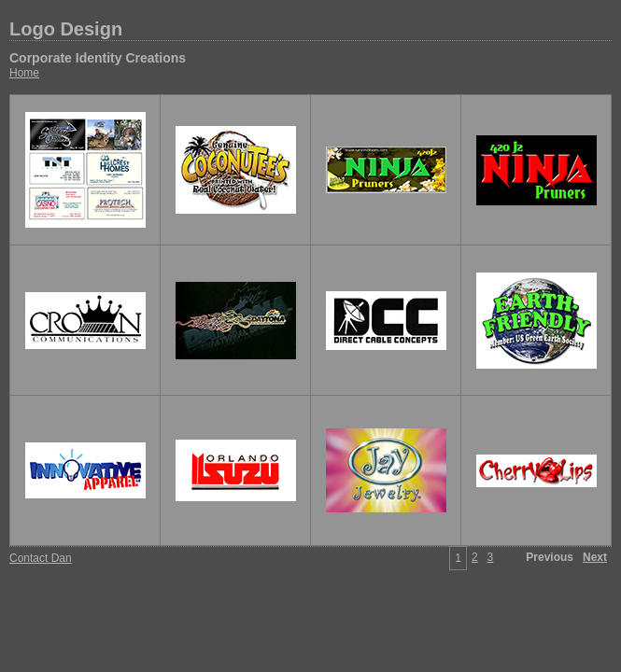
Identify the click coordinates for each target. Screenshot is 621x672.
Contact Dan (41, 558)
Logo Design (66, 29)
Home (24, 73)
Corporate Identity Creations (98, 58)
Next (595, 557)
